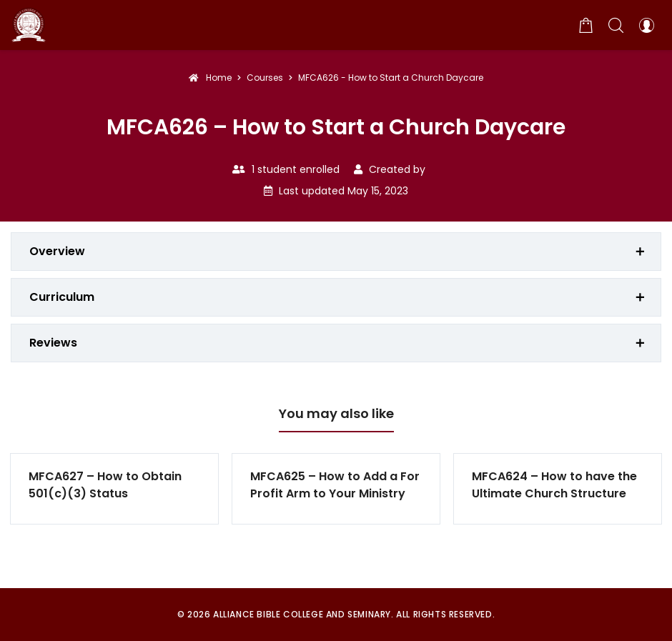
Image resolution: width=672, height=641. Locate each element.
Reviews (53, 343)
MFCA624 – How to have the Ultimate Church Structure (554, 485)
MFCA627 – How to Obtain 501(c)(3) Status (105, 485)
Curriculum (62, 297)
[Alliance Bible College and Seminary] (29, 25)
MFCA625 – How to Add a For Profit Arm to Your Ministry (335, 485)
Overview (57, 251)
